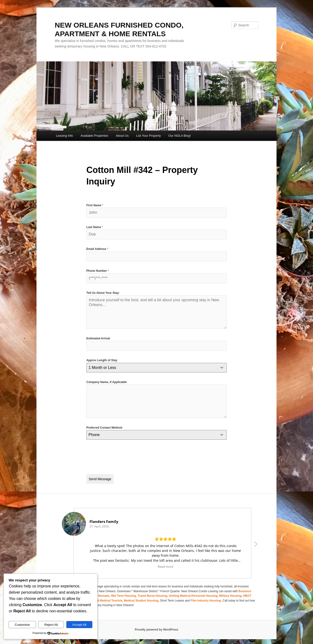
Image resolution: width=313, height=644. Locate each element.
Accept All (79, 625)
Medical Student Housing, (142, 598)
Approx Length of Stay (102, 360)
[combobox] (156, 368)
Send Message (100, 479)
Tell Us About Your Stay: (103, 293)
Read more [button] (166, 564)
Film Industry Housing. (206, 598)
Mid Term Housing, (124, 594)
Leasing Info (64, 136)
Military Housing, (231, 594)
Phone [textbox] (94, 435)
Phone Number (98, 271)
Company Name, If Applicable (107, 382)
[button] (255, 543)
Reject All (51, 625)
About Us (122, 136)
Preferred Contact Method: (105, 428)
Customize (22, 625)
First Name (95, 205)
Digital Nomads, (100, 594)
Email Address (97, 249)
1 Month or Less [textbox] (102, 368)
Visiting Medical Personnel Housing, (194, 594)
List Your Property (148, 136)
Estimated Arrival (98, 338)
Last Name (95, 227)
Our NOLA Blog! (180, 136)
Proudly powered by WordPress (156, 627)
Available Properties (94, 136)
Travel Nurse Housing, (153, 594)
